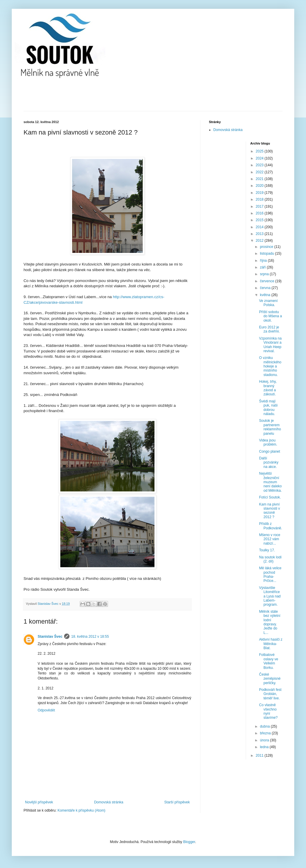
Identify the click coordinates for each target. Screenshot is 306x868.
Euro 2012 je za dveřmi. (269, 329)
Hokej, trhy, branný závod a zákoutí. (268, 388)
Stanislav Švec (50, 637)
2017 (260, 206)
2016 (260, 213)
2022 (260, 172)
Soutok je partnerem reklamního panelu (270, 427)
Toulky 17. (267, 550)
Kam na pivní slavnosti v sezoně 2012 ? (269, 511)
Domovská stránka (109, 802)
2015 (260, 220)
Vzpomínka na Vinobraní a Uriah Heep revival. (270, 345)
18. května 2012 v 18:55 (90, 637)
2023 (260, 165)
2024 (260, 158)
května (266, 295)
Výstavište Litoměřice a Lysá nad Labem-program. (270, 596)
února (265, 740)
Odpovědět (46, 710)
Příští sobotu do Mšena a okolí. (270, 316)
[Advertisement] (153, 95)
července (267, 281)
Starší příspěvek (177, 802)
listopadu (267, 253)
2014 (260, 227)
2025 (260, 151)
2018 (260, 199)
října (264, 261)
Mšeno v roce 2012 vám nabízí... (270, 539)
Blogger (189, 842)
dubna (265, 726)
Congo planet (269, 451)
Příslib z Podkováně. (270, 526)
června (266, 288)
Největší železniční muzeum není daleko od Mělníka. (270, 482)
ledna (265, 747)
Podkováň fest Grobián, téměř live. (270, 694)
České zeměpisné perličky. (270, 679)
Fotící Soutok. (270, 497)
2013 (260, 234)
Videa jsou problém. (268, 442)
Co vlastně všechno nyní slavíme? (268, 711)
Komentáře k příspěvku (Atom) (81, 810)
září (263, 267)
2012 (260, 241)
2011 (260, 755)
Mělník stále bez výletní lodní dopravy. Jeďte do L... (270, 622)
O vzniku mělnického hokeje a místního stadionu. (270, 366)
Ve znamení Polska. (268, 303)
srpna (265, 274)
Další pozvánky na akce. (269, 462)
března (266, 733)
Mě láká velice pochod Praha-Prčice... (270, 574)
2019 (260, 193)
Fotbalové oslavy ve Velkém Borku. (268, 661)
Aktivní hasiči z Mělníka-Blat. (271, 644)
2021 (260, 179)
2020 (260, 186)
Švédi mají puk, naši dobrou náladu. (268, 408)
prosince (267, 247)
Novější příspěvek (39, 802)
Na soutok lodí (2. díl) (270, 559)
